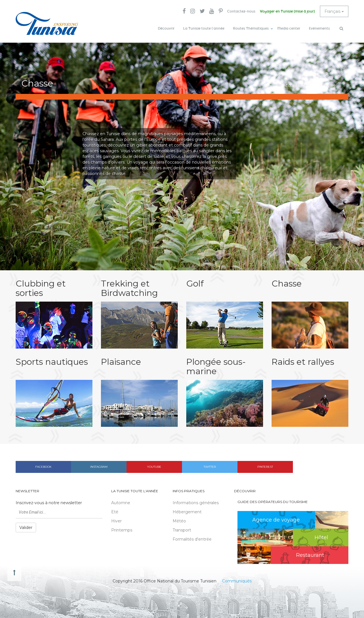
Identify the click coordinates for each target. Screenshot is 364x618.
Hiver (116, 521)
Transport (182, 530)
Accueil (290, 85)
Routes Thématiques (251, 28)
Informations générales (196, 503)
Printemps (122, 530)
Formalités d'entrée (192, 539)
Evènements (319, 28)
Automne (121, 503)
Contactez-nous (241, 11)
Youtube (154, 467)
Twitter (210, 467)
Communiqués (237, 581)
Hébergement (187, 512)
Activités (309, 85)
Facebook (43, 467)
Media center (289, 28)
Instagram (99, 467)
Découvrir (166, 28)
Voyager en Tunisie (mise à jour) (287, 11)
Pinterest (265, 467)
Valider (26, 528)
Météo (179, 521)
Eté (115, 512)
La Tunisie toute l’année (204, 28)
